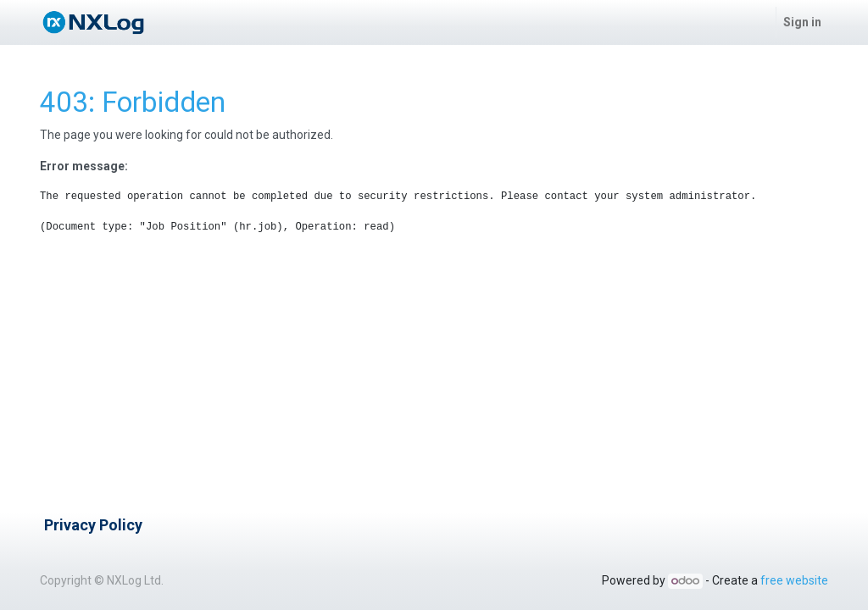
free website (794, 580)
